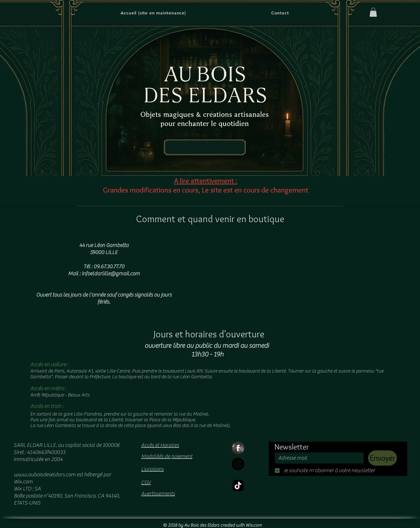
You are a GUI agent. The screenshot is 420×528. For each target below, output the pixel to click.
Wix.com (254, 525)
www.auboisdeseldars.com (45, 474)
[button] (373, 12)
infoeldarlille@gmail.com (111, 274)
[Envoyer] (382, 458)
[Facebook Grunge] (238, 448)
